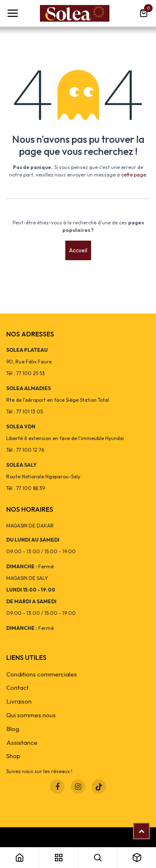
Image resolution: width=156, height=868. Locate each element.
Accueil (78, 250)
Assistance (22, 742)
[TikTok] (99, 787)
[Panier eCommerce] (144, 13)
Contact (17, 688)
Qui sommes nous (31, 715)
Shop (13, 756)
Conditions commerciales (42, 674)
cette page (134, 175)
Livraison (19, 701)
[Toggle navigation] (12, 13)
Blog (13, 729)
